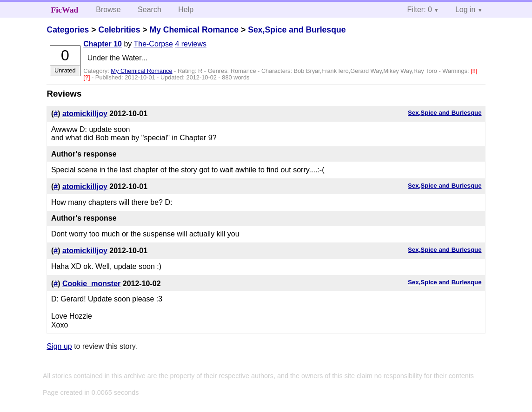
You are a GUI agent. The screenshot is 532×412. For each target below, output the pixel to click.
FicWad (65, 10)
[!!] (474, 71)
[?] (87, 77)
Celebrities (119, 30)
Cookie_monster (91, 284)
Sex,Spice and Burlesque (297, 30)
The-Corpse (153, 44)
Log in (465, 10)
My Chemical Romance (194, 30)
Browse (108, 10)
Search (150, 10)
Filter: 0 (420, 10)
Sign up (59, 346)
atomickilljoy (85, 114)
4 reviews (191, 44)
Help (186, 10)
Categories (68, 30)
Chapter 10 (103, 44)
